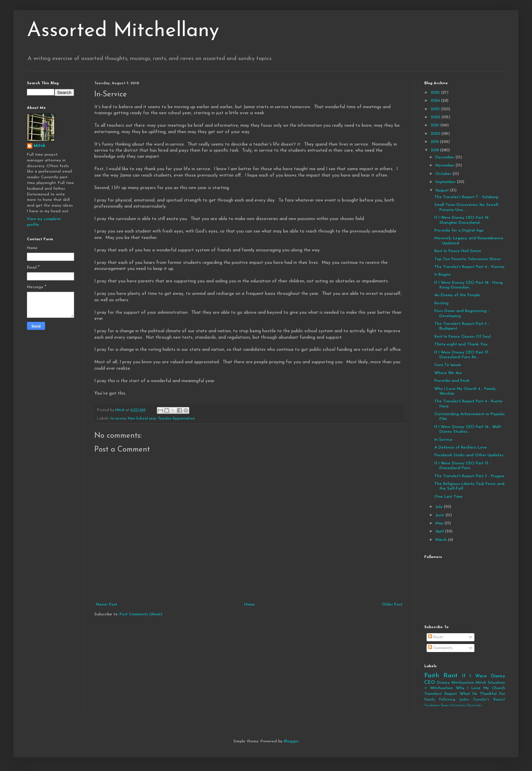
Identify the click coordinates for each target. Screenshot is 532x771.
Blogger (291, 741)
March (442, 540)
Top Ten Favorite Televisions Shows (468, 259)
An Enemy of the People (457, 295)
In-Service (443, 440)
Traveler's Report (489, 700)
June (440, 515)
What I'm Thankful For (482, 694)
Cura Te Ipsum (448, 365)
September (446, 182)
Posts (436, 637)
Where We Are (448, 373)
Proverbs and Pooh (452, 381)
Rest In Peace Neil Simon (458, 251)
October (444, 174)
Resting (441, 303)
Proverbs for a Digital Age (459, 230)
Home (250, 605)
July (440, 507)
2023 (436, 109)
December (445, 157)
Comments (440, 648)
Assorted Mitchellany (123, 31)
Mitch (40, 146)
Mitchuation (463, 683)
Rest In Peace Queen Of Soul (462, 337)
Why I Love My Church (480, 688)
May (440, 523)
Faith (432, 676)
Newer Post (107, 605)
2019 (435, 142)
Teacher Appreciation (176, 419)
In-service (118, 419)
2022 (436, 117)
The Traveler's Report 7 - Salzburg (466, 197)
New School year (142, 419)
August (443, 190)
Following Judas (454, 700)
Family (430, 700)
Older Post (392, 605)
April (440, 531)
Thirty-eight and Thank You (461, 344)
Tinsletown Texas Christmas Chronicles (453, 705)
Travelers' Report (441, 694)
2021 (436, 125)
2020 (436, 134)
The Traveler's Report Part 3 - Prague (469, 476)
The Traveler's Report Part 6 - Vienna (469, 267)
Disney (443, 683)
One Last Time (448, 497)
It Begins (443, 275)
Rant (451, 676)
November (445, 165)
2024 (436, 101)
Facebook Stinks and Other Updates (469, 455)
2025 (436, 93)
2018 (435, 150)
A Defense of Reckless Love (461, 448)
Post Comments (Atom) (141, 614)
